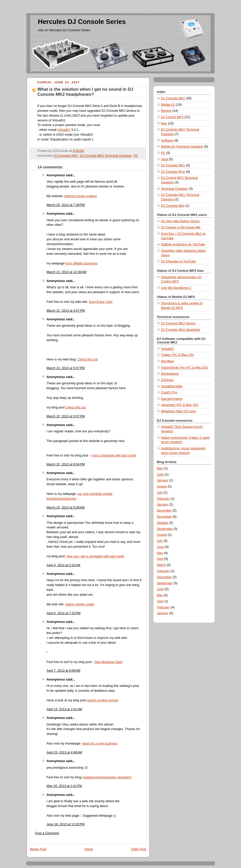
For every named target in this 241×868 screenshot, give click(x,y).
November (164, 517)
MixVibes (167, 361)
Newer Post (38, 849)
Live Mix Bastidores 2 (176, 288)
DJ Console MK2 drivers (178, 323)
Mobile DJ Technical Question (182, 147)
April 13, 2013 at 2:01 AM (64, 709)
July (160, 493)
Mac (164, 123)
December (164, 511)
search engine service (103, 700)
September (165, 529)
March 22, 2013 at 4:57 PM (66, 311)
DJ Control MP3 (172, 117)
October (163, 523)
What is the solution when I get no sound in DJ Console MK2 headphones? (85, 92)
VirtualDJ (64, 130)
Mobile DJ (168, 105)
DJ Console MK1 (173, 165)
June (160, 475)
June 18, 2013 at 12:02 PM (66, 824)
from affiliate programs (81, 263)
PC (136, 156)
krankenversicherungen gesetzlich (107, 777)
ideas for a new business (100, 744)
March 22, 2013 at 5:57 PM (66, 368)
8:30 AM (78, 151)
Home (89, 849)
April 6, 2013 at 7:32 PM (64, 613)
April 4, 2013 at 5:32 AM (63, 565)
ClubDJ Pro (169, 392)
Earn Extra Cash (101, 302)
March (161, 565)
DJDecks (167, 380)
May (160, 468)
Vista (164, 159)
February (163, 499)
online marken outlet (80, 604)
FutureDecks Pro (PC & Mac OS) (184, 368)
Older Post (139, 849)
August (162, 486)
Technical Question (175, 189)
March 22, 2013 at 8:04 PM (66, 464)
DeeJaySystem (172, 399)
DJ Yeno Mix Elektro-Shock (180, 221)
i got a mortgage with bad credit (113, 455)
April (160, 559)
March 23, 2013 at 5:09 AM (66, 508)
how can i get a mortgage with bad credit (95, 556)
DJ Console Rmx (173, 172)
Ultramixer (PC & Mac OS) (180, 405)
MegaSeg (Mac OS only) (178, 411)
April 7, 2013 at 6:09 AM (63, 671)
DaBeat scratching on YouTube (183, 244)
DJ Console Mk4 (173, 206)
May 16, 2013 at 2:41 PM (64, 786)
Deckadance (170, 374)
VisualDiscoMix (172, 386)
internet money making (81, 196)
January (163, 480)
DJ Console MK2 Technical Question (106, 156)
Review (166, 111)
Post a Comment (47, 833)
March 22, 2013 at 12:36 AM (66, 272)
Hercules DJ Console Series (82, 22)
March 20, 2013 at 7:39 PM (66, 205)
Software (167, 140)
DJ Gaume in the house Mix (181, 227)
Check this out (87, 359)
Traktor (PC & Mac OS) (177, 355)
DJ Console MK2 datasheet (180, 330)
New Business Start (109, 662)
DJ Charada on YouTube (178, 261)
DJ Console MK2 (66, 156)
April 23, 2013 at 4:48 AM (64, 752)
